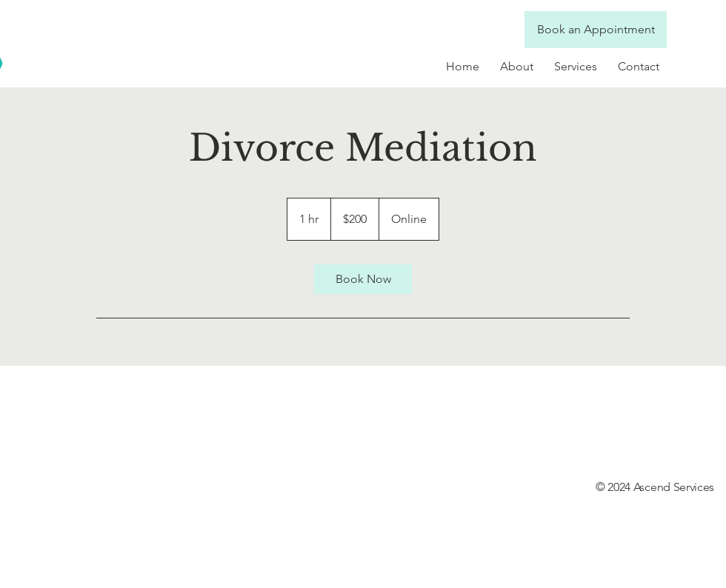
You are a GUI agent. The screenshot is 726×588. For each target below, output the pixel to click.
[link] (363, 279)
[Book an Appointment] (596, 30)
